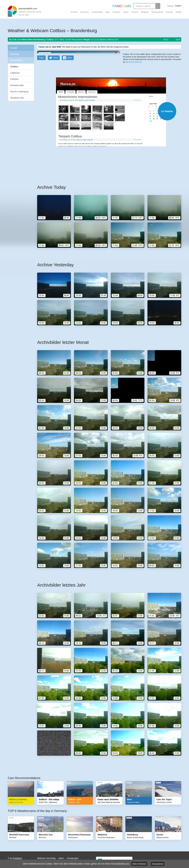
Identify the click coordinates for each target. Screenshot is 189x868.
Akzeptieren (158, 864)
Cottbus (14, 67)
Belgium (145, 12)
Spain (126, 12)
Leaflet (133, 99)
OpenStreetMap (143, 99)
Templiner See (17, 98)
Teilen (69, 117)
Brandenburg (16, 60)
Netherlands (157, 12)
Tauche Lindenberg (19, 92)
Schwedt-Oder (17, 85)
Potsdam (14, 79)
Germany (84, 12)
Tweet (56, 117)
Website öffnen (105, 171)
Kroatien (116, 12)
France (135, 12)
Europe (169, 12)
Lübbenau (15, 73)
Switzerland (97, 12)
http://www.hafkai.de (134, 111)
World (178, 12)
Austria (74, 12)
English (178, 6)
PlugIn (41, 117)
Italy (108, 12)
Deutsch (171, 6)
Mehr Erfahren (139, 864)
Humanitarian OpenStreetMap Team (170, 99)
